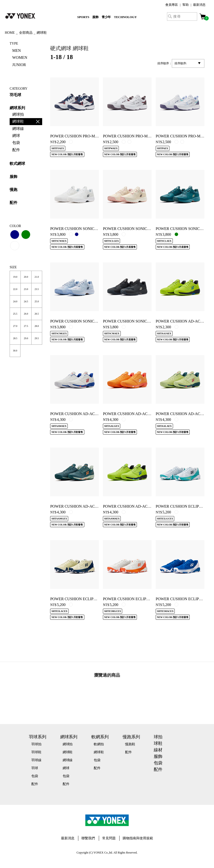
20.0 (26, 277)
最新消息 (199, 5)
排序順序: (181, 63)
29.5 (37, 338)
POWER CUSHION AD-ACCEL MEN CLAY (86, 506)
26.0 (26, 314)
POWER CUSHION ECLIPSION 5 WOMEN (86, 599)
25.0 (37, 301)
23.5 (37, 289)
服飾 (95, 17)
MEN (17, 50)
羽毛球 (15, 95)
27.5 (26, 326)
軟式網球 (17, 164)
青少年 (106, 17)
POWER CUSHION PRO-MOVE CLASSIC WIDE (143, 136)
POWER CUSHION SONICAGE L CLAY (136, 229)
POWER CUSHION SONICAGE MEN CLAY (86, 321)
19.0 (15, 277)
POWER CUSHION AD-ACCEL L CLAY (136, 414)
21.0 (37, 277)
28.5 (15, 338)
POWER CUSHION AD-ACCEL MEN (134, 506)
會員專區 (172, 5)
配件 (13, 203)
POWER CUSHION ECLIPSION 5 (183, 599)
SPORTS (83, 17)
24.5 (26, 301)
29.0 (26, 338)
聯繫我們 (88, 838)
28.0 (37, 326)
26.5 (37, 314)
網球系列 (17, 108)
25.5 (15, 314)
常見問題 (109, 838)
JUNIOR (19, 65)
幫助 (186, 5)
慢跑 (13, 190)
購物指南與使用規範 (138, 838)
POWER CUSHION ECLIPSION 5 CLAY (136, 599)
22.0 (15, 289)
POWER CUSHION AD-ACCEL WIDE (81, 414)
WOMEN (20, 57)
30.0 (15, 351)
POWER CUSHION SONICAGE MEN (134, 321)
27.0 (15, 326)
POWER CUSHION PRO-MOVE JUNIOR (84, 136)
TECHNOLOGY (125, 17)
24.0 (15, 301)
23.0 (26, 289)
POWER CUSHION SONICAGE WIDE (82, 229)
